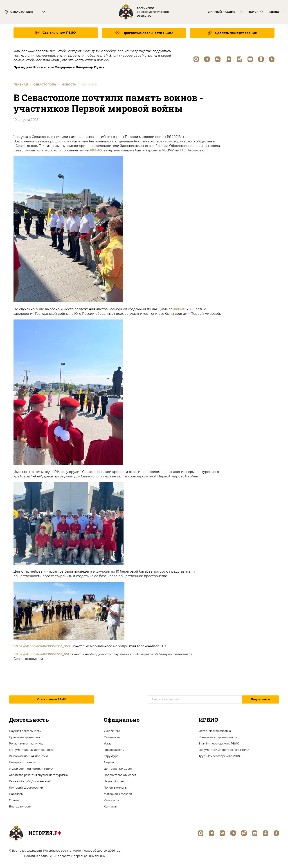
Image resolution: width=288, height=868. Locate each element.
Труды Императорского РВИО (220, 756)
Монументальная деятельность (31, 750)
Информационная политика (29, 756)
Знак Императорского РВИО (219, 743)
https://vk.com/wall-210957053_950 (42, 646)
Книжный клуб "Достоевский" (30, 781)
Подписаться (260, 699)
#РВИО (96, 150)
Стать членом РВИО (52, 699)
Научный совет (114, 781)
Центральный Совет (118, 768)
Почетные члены (115, 787)
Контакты (110, 806)
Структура (111, 756)
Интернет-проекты (22, 762)
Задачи (109, 762)
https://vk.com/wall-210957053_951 (41, 654)
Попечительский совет (120, 775)
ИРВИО (208, 720)
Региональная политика (26, 743)
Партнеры (16, 794)
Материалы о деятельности (218, 737)
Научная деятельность (25, 731)
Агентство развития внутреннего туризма (38, 775)
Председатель (114, 750)
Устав (108, 743)
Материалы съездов (118, 794)
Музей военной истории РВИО (31, 768)
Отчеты (14, 800)
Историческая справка (215, 731)
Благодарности (20, 806)
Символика (112, 737)
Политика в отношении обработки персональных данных (65, 856)
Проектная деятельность (27, 737)
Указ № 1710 (112, 731)
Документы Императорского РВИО (224, 750)
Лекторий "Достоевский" (26, 787)
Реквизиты (111, 800)
